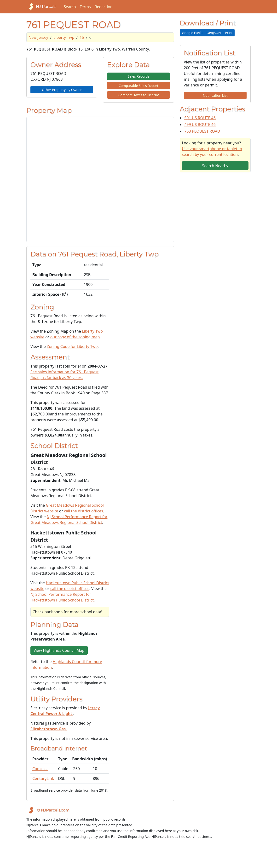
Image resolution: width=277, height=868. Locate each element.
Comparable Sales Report (138, 86)
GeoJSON (214, 33)
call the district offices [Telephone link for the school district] (84, 511)
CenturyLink (43, 778)
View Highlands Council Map (59, 650)
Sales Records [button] (138, 76)
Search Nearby (215, 166)
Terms (85, 7)
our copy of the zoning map (75, 337)
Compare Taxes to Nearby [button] (139, 95)
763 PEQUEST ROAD (202, 131)
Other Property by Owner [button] (62, 90)
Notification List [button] (215, 95)
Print (229, 33)
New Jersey (38, 37)
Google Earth (192, 33)
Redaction (104, 7)
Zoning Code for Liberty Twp (72, 346)
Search (70, 7)
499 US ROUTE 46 (200, 125)
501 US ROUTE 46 (200, 118)
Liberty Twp (64, 37)
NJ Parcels (41, 7)
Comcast (40, 769)
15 (82, 37)
